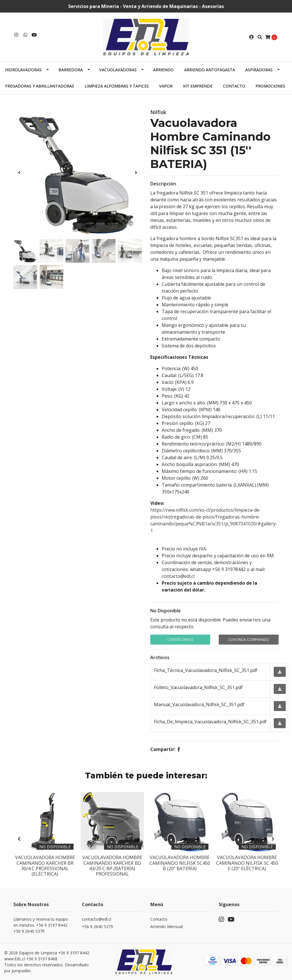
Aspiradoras (259, 70)
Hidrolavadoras (23, 70)
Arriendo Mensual (167, 927)
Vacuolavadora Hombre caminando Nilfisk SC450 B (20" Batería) (180, 863)
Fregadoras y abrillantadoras (40, 86)
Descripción (163, 184)
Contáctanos (180, 640)
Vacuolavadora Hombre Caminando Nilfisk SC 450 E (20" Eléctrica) (247, 863)
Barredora (71, 70)
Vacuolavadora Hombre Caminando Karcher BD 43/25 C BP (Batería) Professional (112, 866)
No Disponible (166, 611)
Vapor (166, 86)
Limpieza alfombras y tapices (117, 86)
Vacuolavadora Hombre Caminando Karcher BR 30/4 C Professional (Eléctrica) (45, 866)
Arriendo (163, 70)
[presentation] (19, 173)
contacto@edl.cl (178, 576)
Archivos (160, 657)
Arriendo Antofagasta (210, 70)
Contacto (234, 86)
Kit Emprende (198, 86)
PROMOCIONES (270, 86)
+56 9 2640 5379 (97, 927)
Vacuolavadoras (118, 70)
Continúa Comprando (249, 640)
